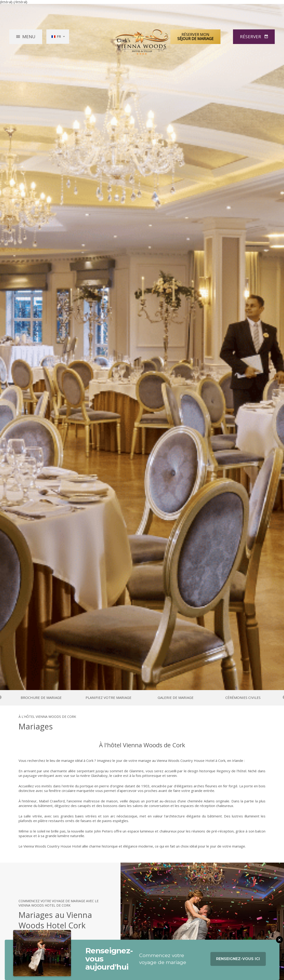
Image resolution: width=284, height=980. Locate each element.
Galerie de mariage (176, 698)
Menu (29, 37)
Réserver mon (195, 37)
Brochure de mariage (41, 698)
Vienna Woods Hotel (142, 42)
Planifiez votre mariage (108, 698)
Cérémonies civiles (243, 698)
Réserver (251, 37)
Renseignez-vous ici (238, 963)
